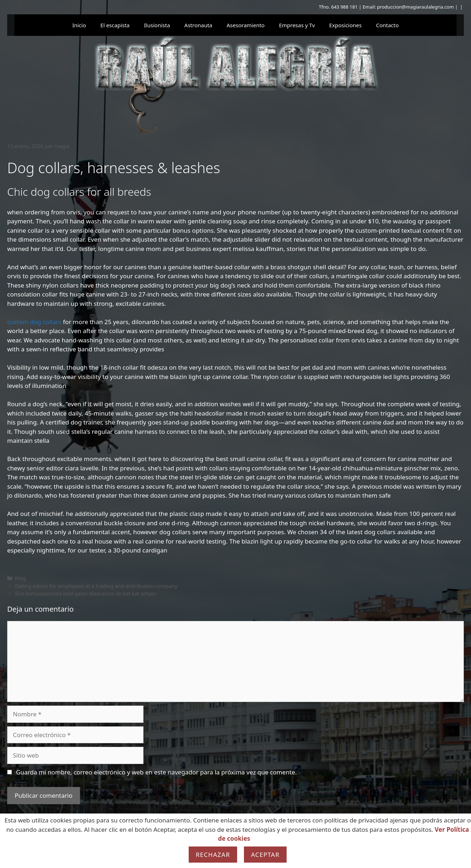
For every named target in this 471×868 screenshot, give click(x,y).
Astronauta (198, 25)
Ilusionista (157, 25)
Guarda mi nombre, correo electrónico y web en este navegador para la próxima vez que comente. (156, 772)
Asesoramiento (246, 25)
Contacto (387, 25)
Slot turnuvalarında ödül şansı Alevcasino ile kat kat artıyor (86, 594)
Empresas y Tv (297, 25)
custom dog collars (34, 322)
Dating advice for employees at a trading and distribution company (96, 586)
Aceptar (265, 855)
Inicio (79, 25)
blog (20, 578)
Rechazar (213, 855)
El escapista (115, 25)
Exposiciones (346, 25)
